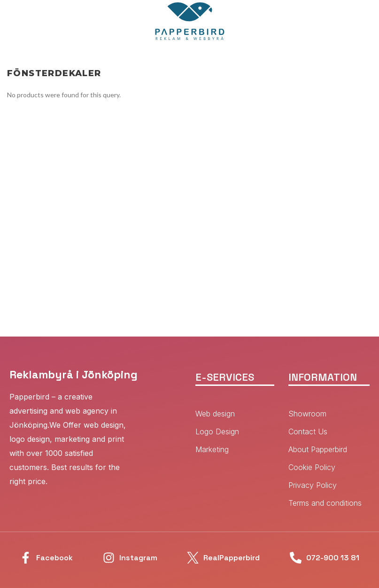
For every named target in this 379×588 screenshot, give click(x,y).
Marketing (212, 449)
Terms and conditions (325, 503)
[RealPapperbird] (193, 558)
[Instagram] (109, 558)
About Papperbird (318, 449)
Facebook (54, 558)
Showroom (307, 414)
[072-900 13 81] (296, 558)
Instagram (138, 558)
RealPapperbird (232, 558)
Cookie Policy (312, 467)
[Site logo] (190, 20)
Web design (215, 414)
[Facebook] (26, 558)
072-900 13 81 (333, 558)
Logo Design (217, 431)
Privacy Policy (313, 485)
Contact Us (308, 431)
